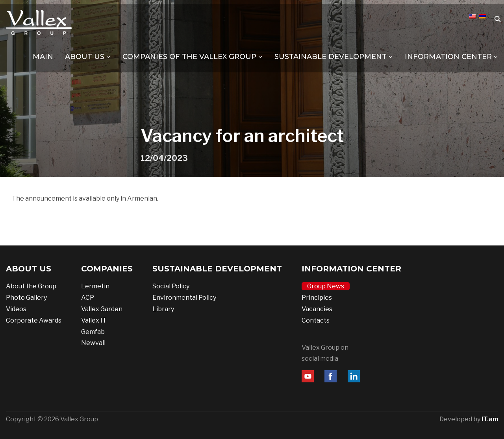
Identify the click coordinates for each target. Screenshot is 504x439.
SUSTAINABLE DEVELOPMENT (331, 57)
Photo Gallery (26, 298)
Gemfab (93, 332)
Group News (326, 286)
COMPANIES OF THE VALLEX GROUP (189, 57)
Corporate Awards (34, 320)
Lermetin (95, 286)
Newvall (93, 343)
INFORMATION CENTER (448, 57)
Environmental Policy (184, 298)
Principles (317, 298)
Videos (16, 309)
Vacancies (317, 309)
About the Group (31, 286)
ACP (88, 298)
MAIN (43, 57)
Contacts (316, 320)
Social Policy (171, 286)
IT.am (490, 419)
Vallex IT (94, 320)
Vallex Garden (102, 309)
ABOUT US (85, 57)
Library (163, 309)
